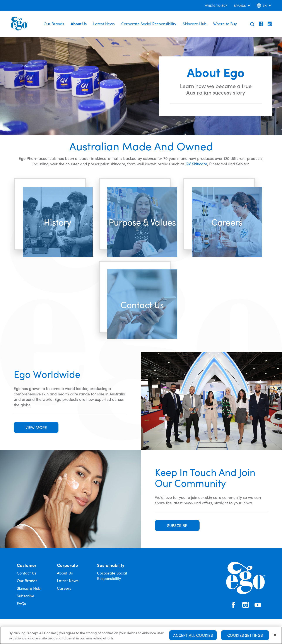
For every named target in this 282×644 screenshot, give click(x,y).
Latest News (104, 24)
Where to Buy (225, 24)
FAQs (21, 603)
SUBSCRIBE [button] (177, 525)
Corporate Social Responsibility (149, 24)
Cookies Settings (245, 635)
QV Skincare (196, 164)
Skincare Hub (195, 24)
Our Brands (54, 24)
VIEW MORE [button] (36, 427)
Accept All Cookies (193, 635)
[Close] (275, 635)
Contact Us (26, 573)
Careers (64, 588)
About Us (79, 24)
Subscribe (26, 596)
